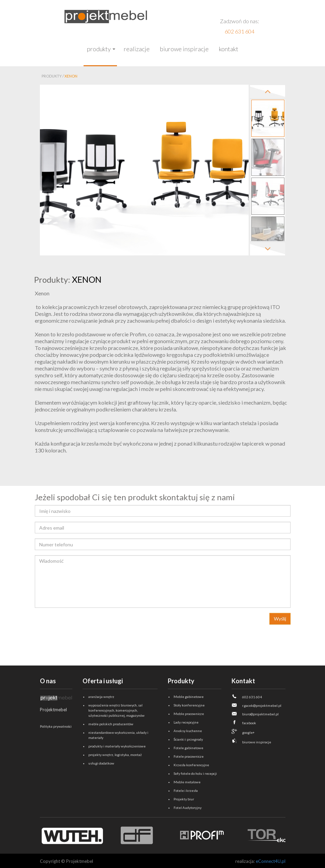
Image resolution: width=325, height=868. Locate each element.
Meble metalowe (187, 782)
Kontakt (229, 49)
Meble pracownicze (189, 714)
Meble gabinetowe (189, 697)
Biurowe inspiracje (184, 49)
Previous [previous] (268, 92)
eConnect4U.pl (271, 861)
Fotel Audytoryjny (188, 808)
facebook (249, 723)
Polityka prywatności (56, 726)
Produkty (99, 49)
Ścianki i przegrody (188, 739)
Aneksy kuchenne (188, 731)
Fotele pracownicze (189, 756)
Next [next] (268, 249)
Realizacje (137, 49)
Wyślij (280, 619)
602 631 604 (240, 31)
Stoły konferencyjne (189, 705)
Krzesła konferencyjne (191, 765)
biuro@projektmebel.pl (260, 714)
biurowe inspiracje (257, 742)
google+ (248, 732)
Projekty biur (184, 799)
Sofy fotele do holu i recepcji (195, 773)
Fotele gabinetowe (188, 748)
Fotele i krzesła (186, 790)
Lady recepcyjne (186, 722)
